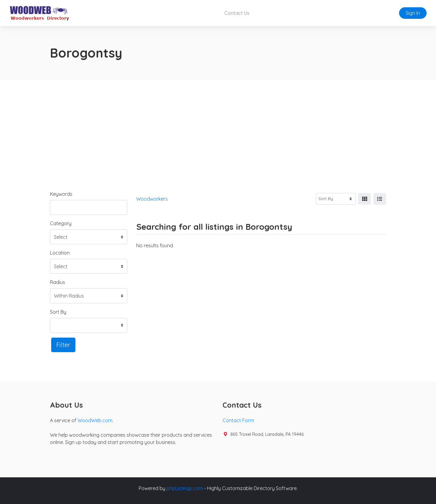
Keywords (61, 194)
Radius (58, 282)
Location (60, 253)
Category (61, 223)
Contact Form (238, 420)
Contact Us (237, 13)
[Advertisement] (218, 125)
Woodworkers (152, 199)
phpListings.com (185, 488)
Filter (63, 345)
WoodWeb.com (95, 420)
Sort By (58, 312)
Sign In (413, 13)
